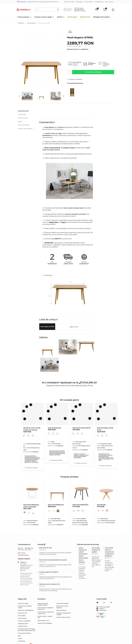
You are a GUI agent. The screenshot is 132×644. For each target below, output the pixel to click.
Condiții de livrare (99, 2)
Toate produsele (23, 17)
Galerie (20, 121)
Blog (106, 2)
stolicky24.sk (102, 610)
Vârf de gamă (72, 17)
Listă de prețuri (23, 118)
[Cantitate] (69, 72)
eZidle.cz (100, 609)
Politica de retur (22, 613)
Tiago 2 (64, 222)
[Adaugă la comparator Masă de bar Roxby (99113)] (75, 463)
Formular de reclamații (24, 633)
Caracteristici (22, 114)
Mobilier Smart (85, 17)
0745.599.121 (23, 2)
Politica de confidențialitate (26, 610)
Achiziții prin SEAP (23, 624)
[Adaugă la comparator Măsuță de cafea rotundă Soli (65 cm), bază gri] (25, 468)
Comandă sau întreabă (93, 72)
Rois (56, 222)
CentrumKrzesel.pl (103, 607)
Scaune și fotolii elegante (45, 623)
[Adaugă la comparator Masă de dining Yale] (50, 460)
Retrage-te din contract (102, 17)
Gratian (52, 222)
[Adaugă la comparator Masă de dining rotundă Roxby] (99, 466)
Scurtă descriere (23, 111)
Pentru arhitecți (89, 2)
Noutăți (41, 544)
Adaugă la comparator (75, 79)
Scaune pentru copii (43, 621)
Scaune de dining (61, 610)
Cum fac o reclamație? (24, 621)
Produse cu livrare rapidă (43, 17)
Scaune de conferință (62, 603)
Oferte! (60, 17)
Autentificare (22, 641)
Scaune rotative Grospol (63, 617)
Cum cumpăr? (79, 2)
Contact (111, 2)
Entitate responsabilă (26, 129)
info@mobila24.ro (24, 555)
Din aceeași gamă (24, 125)
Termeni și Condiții (69, 2)
